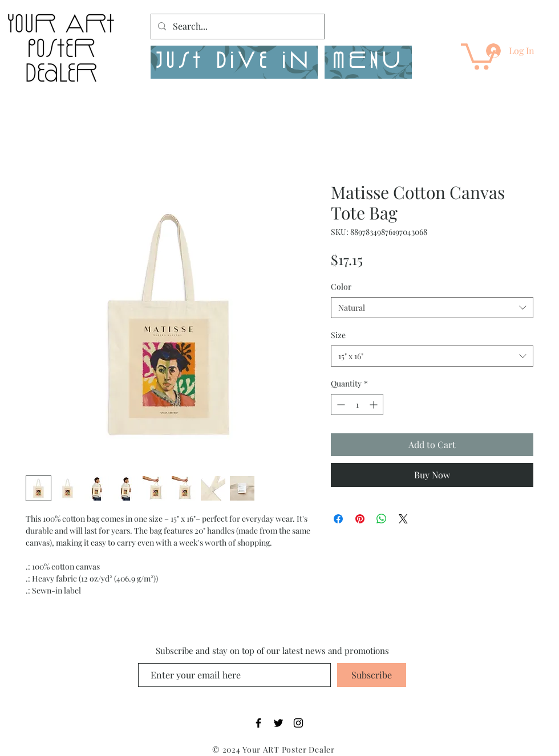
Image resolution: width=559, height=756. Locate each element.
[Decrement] (340, 405)
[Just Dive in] (234, 62)
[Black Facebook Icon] (258, 723)
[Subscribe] (372, 675)
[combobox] (432, 308)
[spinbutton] (357, 405)
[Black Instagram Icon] (298, 723)
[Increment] (374, 405)
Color (341, 286)
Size (338, 335)
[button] (368, 62)
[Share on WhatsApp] (382, 519)
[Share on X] (403, 519)
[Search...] (236, 27)
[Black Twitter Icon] (278, 723)
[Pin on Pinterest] (360, 519)
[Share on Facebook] (338, 519)
